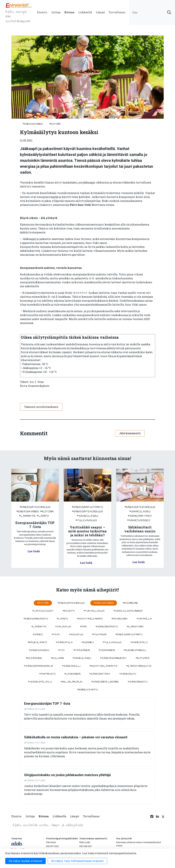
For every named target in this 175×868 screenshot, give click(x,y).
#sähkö (38, 634)
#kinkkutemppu (87, 690)
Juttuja (56, 12)
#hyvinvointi (120, 619)
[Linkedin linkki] (157, 818)
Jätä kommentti (130, 433)
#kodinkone (130, 603)
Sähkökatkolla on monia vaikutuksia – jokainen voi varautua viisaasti (76, 737)
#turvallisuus (94, 611)
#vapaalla (144, 619)
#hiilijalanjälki (72, 682)
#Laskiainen (72, 674)
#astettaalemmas (90, 619)
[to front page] (19, 5)
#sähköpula (64, 642)
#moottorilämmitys (103, 666)
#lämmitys (27, 516)
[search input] (152, 12)
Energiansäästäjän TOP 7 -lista (47, 704)
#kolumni (57, 658)
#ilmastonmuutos (139, 666)
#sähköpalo (139, 642)
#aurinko (88, 642)
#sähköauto (128, 674)
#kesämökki (34, 658)
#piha (83, 627)
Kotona (69, 12)
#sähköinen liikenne (105, 682)
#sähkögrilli (71, 666)
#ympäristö (47, 674)
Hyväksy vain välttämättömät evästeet (77, 861)
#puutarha (99, 634)
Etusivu (42, 12)
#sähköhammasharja (38, 666)
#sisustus (76, 634)
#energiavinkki (33, 124)
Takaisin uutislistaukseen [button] (41, 407)
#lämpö (43, 516)
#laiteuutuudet (43, 611)
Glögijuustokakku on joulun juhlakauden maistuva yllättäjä (67, 775)
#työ (61, 650)
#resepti (69, 611)
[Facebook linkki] (152, 818)
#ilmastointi (135, 627)
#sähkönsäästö (107, 627)
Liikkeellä (85, 12)
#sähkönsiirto (137, 682)
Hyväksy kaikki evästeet (25, 861)
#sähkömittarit (140, 516)
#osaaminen (107, 650)
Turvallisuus (117, 12)
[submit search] (169, 12)
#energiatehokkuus (35, 507)
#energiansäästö (36, 619)
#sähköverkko (139, 520)
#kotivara (142, 658)
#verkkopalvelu (40, 682)
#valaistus (63, 627)
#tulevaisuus (86, 520)
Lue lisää (34, 551)
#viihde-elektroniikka (128, 611)
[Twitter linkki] (163, 818)
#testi (56, 634)
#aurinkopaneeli (135, 650)
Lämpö (100, 12)
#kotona (55, 124)
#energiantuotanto (87, 507)
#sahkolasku (87, 516)
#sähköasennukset (113, 658)
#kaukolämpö (37, 642)
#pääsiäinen (81, 650)
